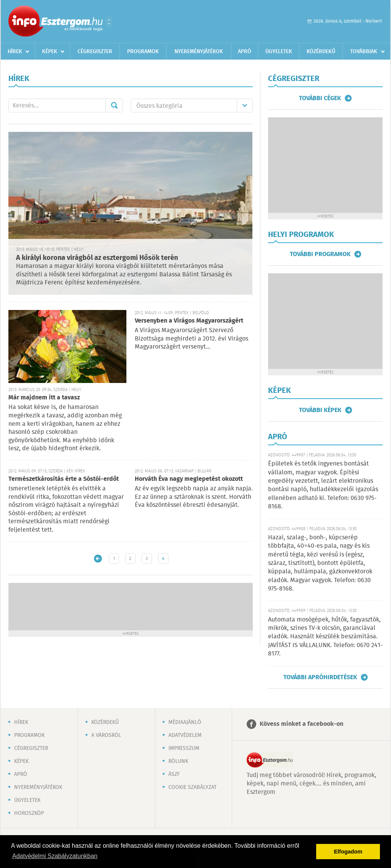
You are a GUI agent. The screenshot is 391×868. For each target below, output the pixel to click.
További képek (320, 410)
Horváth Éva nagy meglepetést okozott (189, 479)
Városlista (109, 22)
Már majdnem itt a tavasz (44, 398)
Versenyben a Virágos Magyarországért (189, 321)
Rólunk (178, 761)
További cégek (320, 98)
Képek (50, 52)
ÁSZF (174, 774)
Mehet (114, 105)
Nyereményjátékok (199, 52)
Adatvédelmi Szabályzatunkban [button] (55, 856)
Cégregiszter (95, 52)
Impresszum (184, 748)
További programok (320, 254)
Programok (143, 52)
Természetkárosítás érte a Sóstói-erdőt (64, 479)
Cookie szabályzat (192, 787)
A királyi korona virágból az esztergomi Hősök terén (97, 258)
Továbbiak (364, 52)
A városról (106, 735)
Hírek (15, 52)
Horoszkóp (29, 813)
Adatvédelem (185, 735)
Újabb (98, 559)
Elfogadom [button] (348, 852)
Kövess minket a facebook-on (301, 724)
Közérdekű (321, 52)
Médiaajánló (185, 722)
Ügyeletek (279, 52)
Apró (245, 52)
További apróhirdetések (320, 677)
